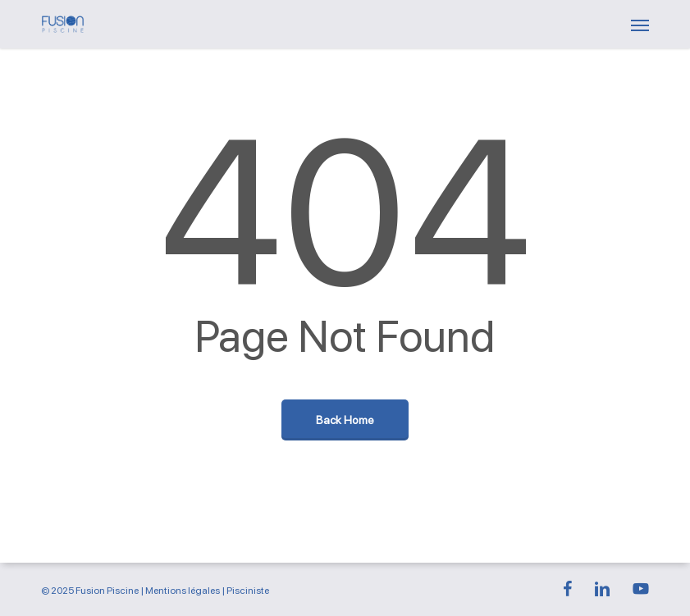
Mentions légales (183, 591)
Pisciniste (248, 591)
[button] (640, 25)
